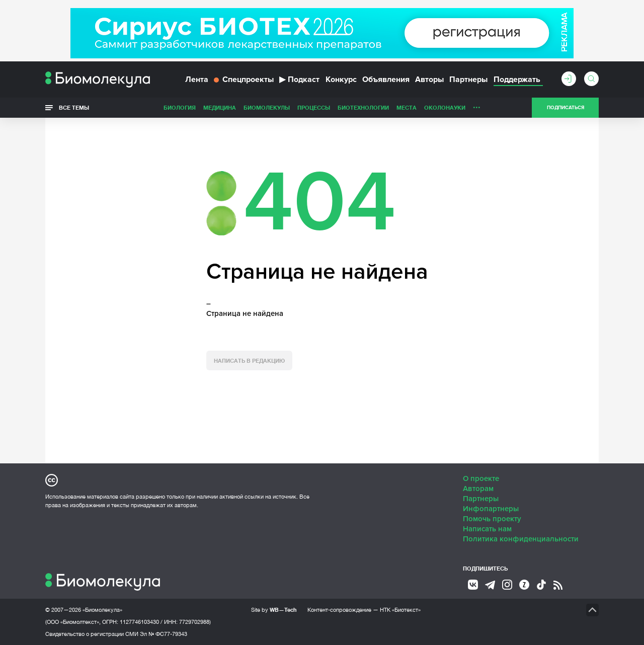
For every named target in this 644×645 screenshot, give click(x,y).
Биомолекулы (267, 107)
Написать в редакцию (249, 360)
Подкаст (299, 79)
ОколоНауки (445, 107)
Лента (197, 79)
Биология (180, 107)
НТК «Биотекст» (400, 610)
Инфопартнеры (491, 509)
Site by (274, 610)
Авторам (478, 489)
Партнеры (468, 79)
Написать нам (487, 529)
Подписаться (566, 108)
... (477, 105)
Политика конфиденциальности (521, 539)
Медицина (220, 107)
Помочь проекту (492, 519)
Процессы (314, 107)
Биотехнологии (363, 107)
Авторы (429, 79)
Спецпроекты (244, 79)
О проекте (481, 478)
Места (407, 107)
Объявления (386, 79)
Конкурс (341, 79)
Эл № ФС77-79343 (164, 634)
